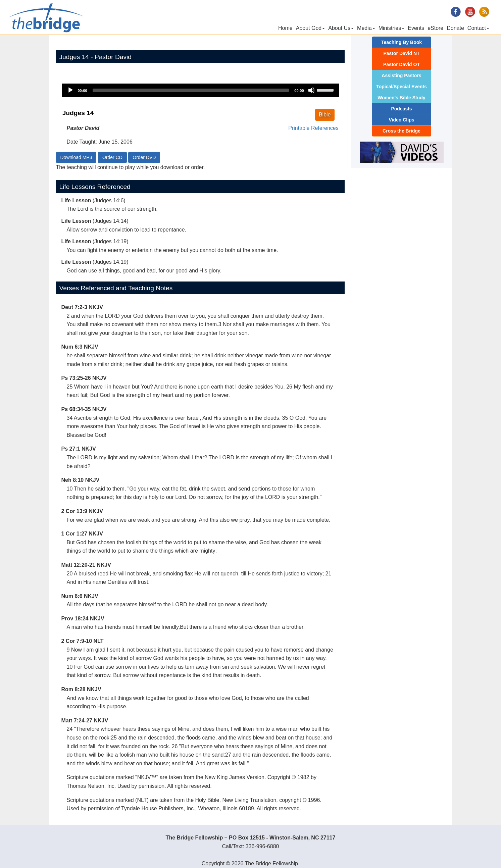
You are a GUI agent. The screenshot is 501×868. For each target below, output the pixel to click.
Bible (325, 115)
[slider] (191, 90)
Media (366, 28)
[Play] (70, 90)
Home (285, 28)
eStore (435, 28)
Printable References (313, 128)
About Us (341, 28)
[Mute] (311, 90)
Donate (455, 28)
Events (416, 28)
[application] (200, 90)
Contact (478, 28)
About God (311, 28)
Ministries (392, 28)
